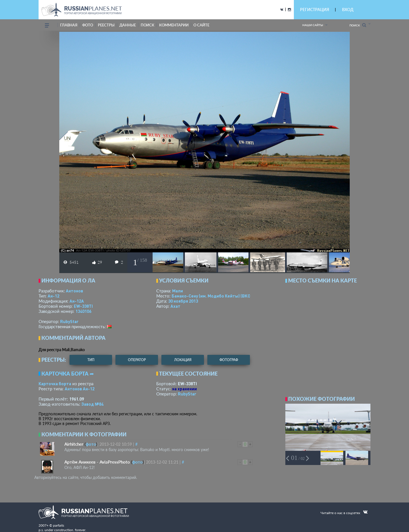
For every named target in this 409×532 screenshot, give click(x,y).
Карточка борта (55, 384)
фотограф (229, 360)
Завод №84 (92, 404)
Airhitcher (74, 444)
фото (88, 25)
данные (128, 25)
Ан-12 (53, 296)
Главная (69, 25)
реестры (106, 25)
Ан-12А (77, 301)
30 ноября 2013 (183, 301)
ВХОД (348, 10)
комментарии (174, 25)
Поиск (358, 25)
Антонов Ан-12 (80, 389)
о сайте (201, 25)
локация (183, 360)
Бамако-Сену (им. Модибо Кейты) (218, 296)
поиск (147, 25)
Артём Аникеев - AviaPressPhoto (97, 462)
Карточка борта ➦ (68, 374)
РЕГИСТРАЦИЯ (315, 10)
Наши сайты (313, 25)
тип (91, 360)
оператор (137, 360)
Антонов (74, 291)
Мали (178, 291)
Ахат (175, 306)
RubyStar (69, 321)
